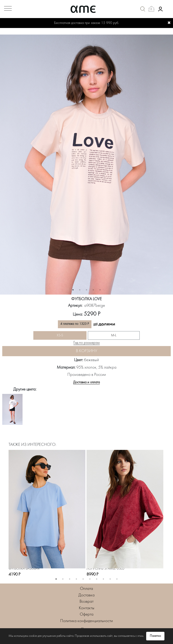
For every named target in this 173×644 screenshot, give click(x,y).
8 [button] (103, 579)
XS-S (60, 335)
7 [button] (97, 579)
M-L (114, 335)
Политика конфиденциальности (86, 621)
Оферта (87, 615)
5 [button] (100, 290)
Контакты (87, 608)
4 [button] (93, 290)
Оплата (86, 589)
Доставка (86, 595)
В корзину (86, 351)
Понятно (155, 636)
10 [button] (117, 579)
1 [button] (73, 290)
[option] (86, 165)
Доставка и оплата (86, 382)
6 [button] (90, 579)
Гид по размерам (87, 343)
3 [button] (86, 290)
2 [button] (80, 290)
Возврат (86, 602)
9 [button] (110, 579)
